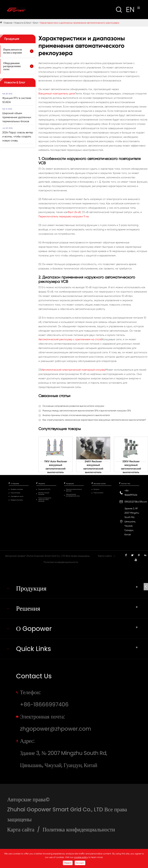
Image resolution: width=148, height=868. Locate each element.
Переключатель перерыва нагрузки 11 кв (64, 216)
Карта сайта (105, 556)
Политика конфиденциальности (61, 562)
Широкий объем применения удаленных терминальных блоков (17, 117)
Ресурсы (96, 489)
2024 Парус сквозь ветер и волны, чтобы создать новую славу (18, 136)
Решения (42, 484)
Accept (80, 863)
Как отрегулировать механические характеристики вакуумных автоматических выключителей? (94, 420)
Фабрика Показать (17, 500)
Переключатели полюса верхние (13, 51)
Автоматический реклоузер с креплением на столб (70, 339)
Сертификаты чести (17, 496)
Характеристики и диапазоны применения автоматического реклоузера (80, 23)
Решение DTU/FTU (44, 489)
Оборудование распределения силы (12, 66)
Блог (36, 23)
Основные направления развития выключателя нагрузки (73, 406)
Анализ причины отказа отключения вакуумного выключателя (76, 415)
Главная (8, 23)
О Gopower (15, 484)
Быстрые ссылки (100, 484)
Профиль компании (17, 489)
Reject (68, 863)
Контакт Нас (126, 484)
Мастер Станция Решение (44, 494)
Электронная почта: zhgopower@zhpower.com (55, 723)
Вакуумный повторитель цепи (57, 93)
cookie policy (81, 857)
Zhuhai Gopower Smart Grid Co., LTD (46, 556)
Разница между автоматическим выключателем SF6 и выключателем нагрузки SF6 (87, 411)
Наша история (15, 493)
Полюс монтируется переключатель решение (45, 500)
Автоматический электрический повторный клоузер (73, 370)
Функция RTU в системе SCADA (17, 100)
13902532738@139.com (136, 502)
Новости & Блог (23, 23)
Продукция (12, 39)
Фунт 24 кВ (74, 212)
